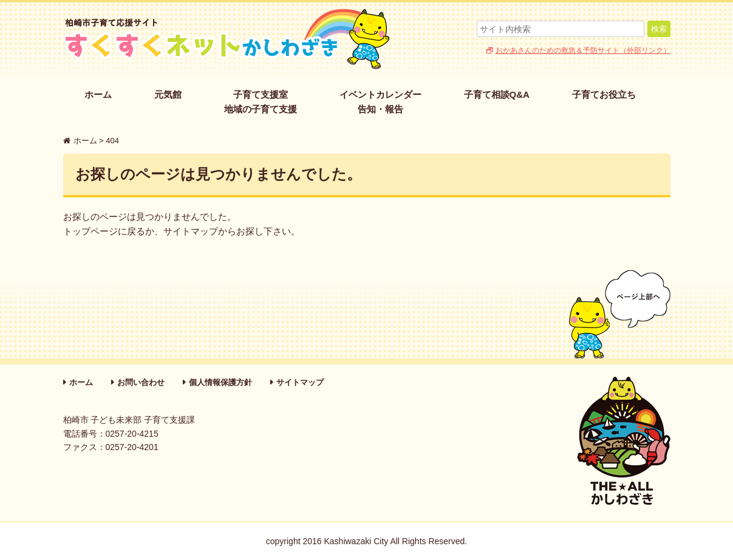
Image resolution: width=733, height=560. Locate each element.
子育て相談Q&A (497, 94)
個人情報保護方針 (220, 382)
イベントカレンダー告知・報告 (380, 102)
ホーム (98, 94)
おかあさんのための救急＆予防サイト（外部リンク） (583, 50)
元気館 (168, 94)
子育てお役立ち (604, 94)
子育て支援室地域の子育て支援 (261, 102)
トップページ (90, 231)
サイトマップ (191, 231)
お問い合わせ (141, 382)
